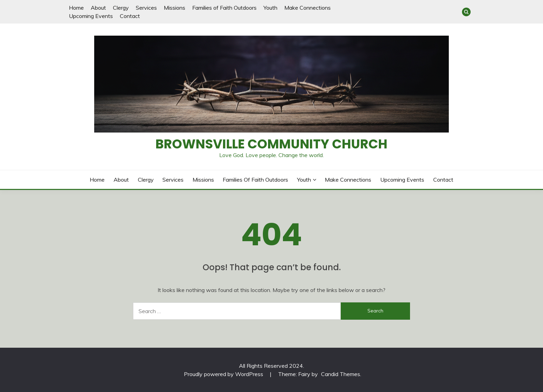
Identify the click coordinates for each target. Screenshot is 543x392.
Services (146, 8)
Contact (130, 16)
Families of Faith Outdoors (224, 8)
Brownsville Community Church (271, 144)
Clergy (121, 8)
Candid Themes (341, 374)
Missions (175, 8)
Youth (270, 8)
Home (76, 8)
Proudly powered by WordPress (224, 374)
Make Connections (308, 8)
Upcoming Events (91, 16)
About (98, 8)
